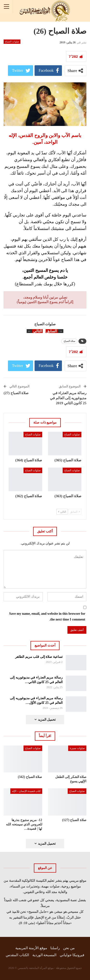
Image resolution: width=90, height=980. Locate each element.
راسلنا (55, 948)
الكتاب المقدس (17, 955)
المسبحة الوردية (45, 955)
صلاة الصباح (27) (16, 393)
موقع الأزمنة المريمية (31, 948)
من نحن (69, 948)
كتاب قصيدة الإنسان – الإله (26, 791)
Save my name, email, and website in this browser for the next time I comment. (47, 617)
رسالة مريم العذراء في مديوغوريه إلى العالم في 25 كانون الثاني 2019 (68, 398)
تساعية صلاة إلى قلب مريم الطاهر (39, 657)
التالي (62, 512)
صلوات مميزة (77, 748)
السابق (75, 512)
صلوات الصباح (12, 42)
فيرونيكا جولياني (72, 955)
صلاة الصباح (69, 341)
